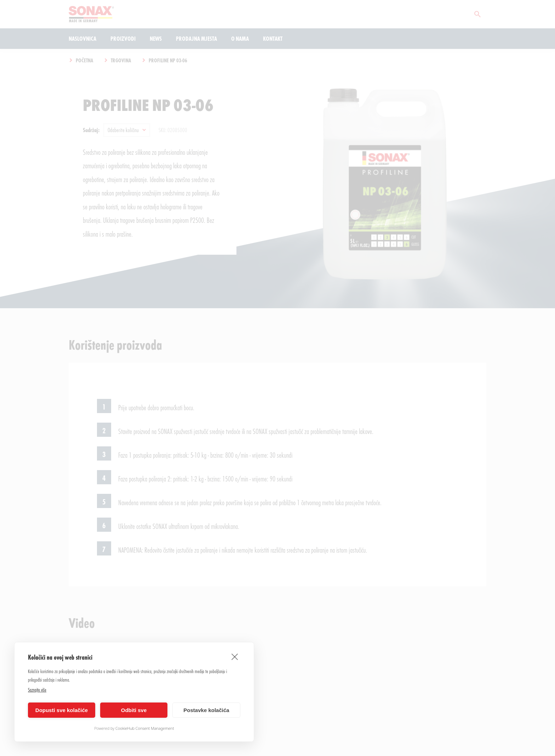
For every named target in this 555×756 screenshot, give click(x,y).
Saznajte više (37, 690)
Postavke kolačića (206, 710)
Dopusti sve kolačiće (62, 710)
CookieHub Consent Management (145, 728)
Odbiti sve (134, 710)
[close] (235, 656)
